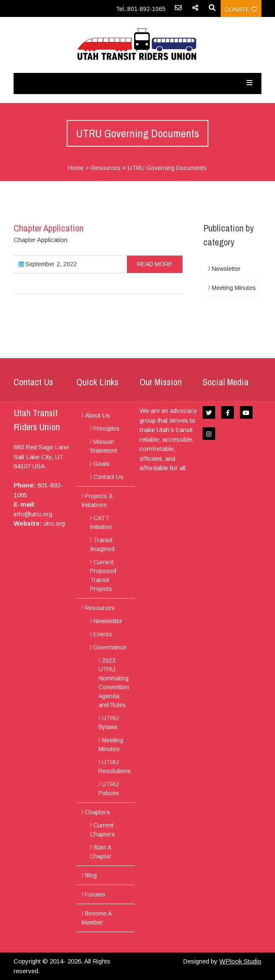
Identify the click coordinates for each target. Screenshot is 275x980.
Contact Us (108, 477)
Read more (155, 264)
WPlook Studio (240, 961)
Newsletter (226, 269)
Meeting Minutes (234, 288)
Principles (107, 429)
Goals (101, 464)
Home (76, 168)
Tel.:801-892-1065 (141, 9)
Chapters (97, 812)
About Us (97, 415)
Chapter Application (49, 228)
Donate (241, 9)
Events (103, 634)
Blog (91, 875)
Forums (95, 894)
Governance (110, 647)
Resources (106, 168)
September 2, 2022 (48, 264)
